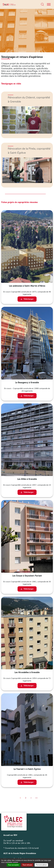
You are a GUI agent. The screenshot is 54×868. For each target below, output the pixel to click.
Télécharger (27, 299)
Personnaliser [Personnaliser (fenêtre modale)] (41, 865)
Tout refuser (27, 865)
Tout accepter (13, 865)
